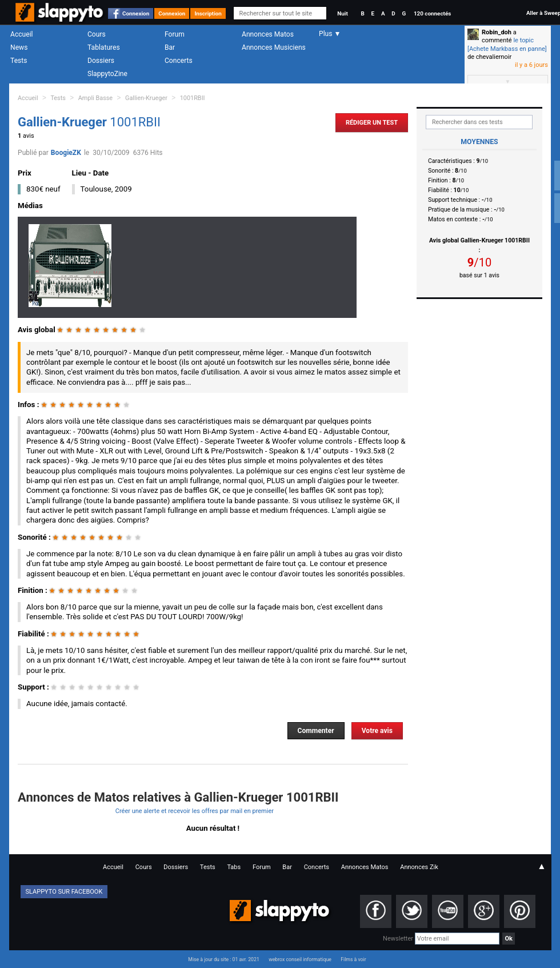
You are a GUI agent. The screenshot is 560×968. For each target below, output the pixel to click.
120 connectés (432, 13)
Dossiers (101, 61)
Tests (19, 61)
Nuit (342, 13)
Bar (170, 47)
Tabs (234, 867)
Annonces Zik (419, 867)
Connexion (136, 13)
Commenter (316, 731)
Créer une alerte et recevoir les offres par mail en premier (195, 811)
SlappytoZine (107, 74)
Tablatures (104, 47)
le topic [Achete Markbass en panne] (507, 44)
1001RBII (193, 98)
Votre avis (377, 731)
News (19, 47)
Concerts (179, 61)
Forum (175, 34)
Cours (97, 34)
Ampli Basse (95, 98)
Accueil (22, 34)
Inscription (208, 13)
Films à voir (353, 959)
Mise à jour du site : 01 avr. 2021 (223, 959)
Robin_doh (497, 32)
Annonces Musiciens (274, 47)
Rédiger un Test (372, 123)
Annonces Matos (268, 34)
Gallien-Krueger (146, 98)
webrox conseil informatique (300, 959)
